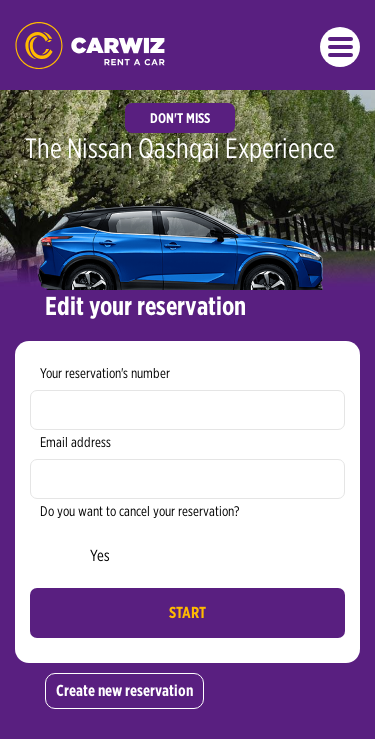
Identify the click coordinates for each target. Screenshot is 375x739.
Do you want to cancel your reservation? (139, 511)
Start (187, 612)
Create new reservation (124, 690)
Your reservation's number (105, 373)
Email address (75, 442)
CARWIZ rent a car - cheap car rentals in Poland (90, 45)
